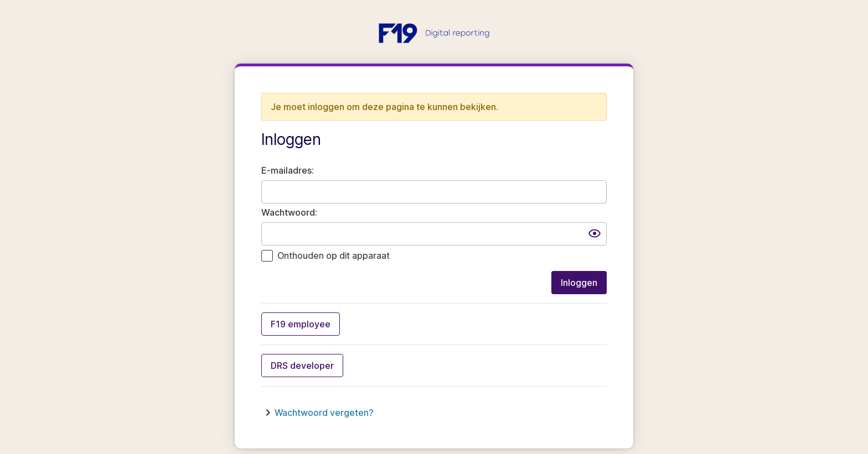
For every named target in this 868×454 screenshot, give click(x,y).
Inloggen (579, 283)
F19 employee (301, 324)
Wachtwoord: (289, 212)
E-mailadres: (288, 170)
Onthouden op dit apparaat (334, 255)
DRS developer (302, 366)
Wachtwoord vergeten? (324, 413)
